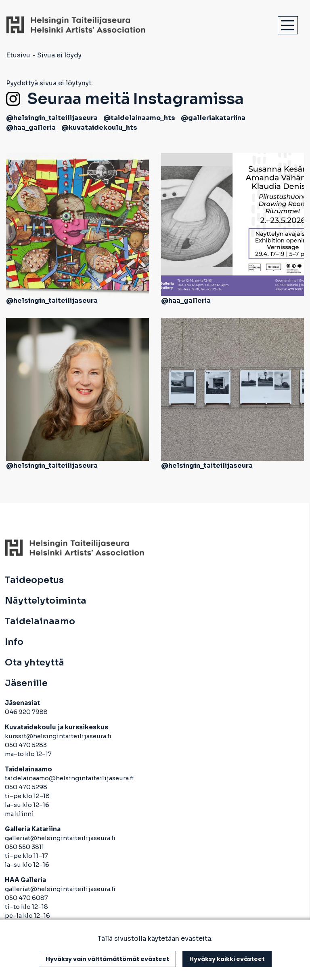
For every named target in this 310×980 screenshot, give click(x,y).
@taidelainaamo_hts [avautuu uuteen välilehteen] (139, 118)
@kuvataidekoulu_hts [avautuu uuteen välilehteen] (99, 128)
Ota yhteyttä (35, 663)
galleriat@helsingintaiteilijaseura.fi (61, 838)
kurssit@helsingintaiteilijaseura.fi (59, 736)
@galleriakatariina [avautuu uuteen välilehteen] (213, 118)
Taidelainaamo (40, 621)
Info (14, 642)
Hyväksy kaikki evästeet (227, 959)
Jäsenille (26, 683)
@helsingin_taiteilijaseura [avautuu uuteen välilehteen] (52, 118)
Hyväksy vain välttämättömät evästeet (107, 959)
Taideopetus (34, 580)
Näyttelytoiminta (46, 601)
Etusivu (18, 55)
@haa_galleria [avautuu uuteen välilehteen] (31, 128)
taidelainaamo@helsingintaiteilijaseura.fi (69, 778)
